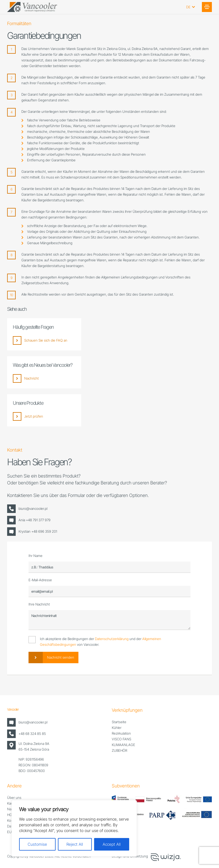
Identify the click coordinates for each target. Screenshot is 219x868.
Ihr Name (36, 556)
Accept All (112, 844)
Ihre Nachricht (39, 604)
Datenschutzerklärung (112, 639)
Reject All (75, 844)
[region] (74, 828)
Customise (37, 844)
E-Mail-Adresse (40, 580)
